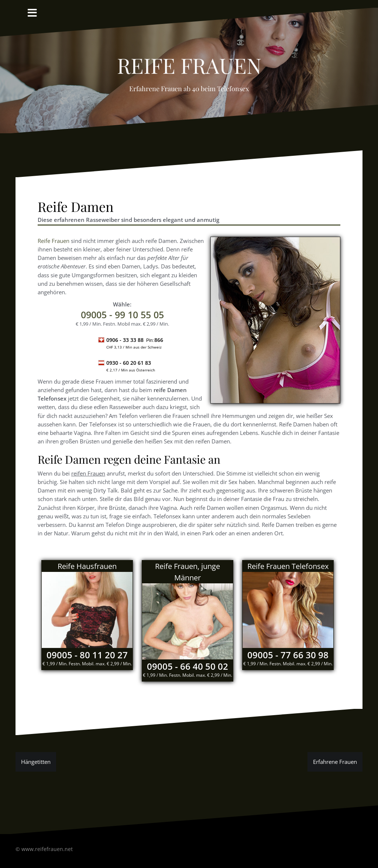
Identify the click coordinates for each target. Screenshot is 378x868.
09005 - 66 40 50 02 (188, 666)
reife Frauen (189, 61)
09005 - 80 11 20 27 (87, 655)
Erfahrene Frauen (335, 762)
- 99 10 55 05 (122, 315)
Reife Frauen (54, 241)
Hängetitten (36, 762)
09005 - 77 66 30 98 (288, 655)
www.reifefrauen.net (47, 849)
